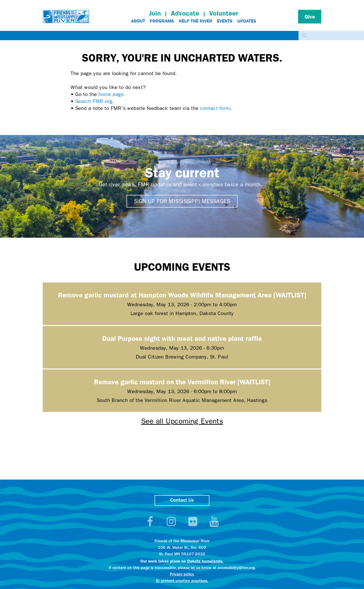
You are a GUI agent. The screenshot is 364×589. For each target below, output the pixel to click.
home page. (112, 94)
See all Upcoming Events (182, 421)
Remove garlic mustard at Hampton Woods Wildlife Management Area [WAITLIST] (182, 295)
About (138, 21)
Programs (162, 21)
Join (155, 13)
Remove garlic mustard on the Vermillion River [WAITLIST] (182, 382)
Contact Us (182, 500)
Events (225, 21)
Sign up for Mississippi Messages (182, 201)
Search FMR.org (94, 101)
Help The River (195, 21)
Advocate (185, 13)
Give (310, 16)
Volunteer (224, 13)
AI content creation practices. (182, 581)
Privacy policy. (182, 574)
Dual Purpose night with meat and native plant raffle (182, 338)
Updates (247, 21)
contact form (215, 108)
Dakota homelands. (205, 561)
